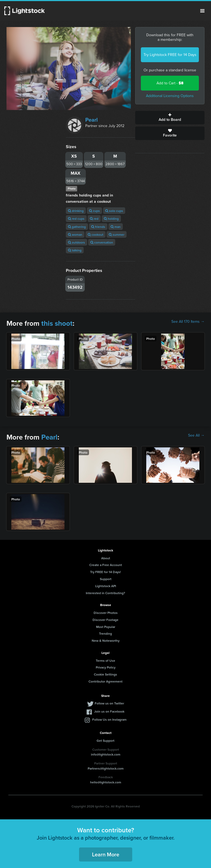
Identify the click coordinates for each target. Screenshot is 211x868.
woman (75, 235)
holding (111, 219)
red (94, 219)
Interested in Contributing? (105, 593)
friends (98, 227)
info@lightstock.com (106, 754)
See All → (196, 435)
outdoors (76, 242)
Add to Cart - (170, 83)
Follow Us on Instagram (109, 719)
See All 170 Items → (188, 322)
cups (94, 211)
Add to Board (170, 118)
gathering (77, 227)
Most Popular (106, 627)
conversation (102, 242)
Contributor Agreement (105, 681)
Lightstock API (106, 586)
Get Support (105, 741)
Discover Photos (106, 613)
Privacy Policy (106, 667)
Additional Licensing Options (170, 96)
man (116, 227)
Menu (202, 11)
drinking (76, 211)
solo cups (114, 211)
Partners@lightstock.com (106, 768)
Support (106, 579)
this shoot (57, 323)
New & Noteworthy (106, 641)
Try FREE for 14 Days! (105, 572)
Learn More (106, 854)
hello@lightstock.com (106, 782)
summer (117, 235)
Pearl (91, 120)
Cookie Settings (105, 674)
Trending (105, 633)
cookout (96, 235)
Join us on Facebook (109, 711)
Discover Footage (105, 620)
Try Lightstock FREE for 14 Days (170, 55)
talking (75, 250)
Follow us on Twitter (109, 703)
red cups (76, 219)
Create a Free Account (106, 565)
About (106, 558)
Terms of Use (105, 661)
